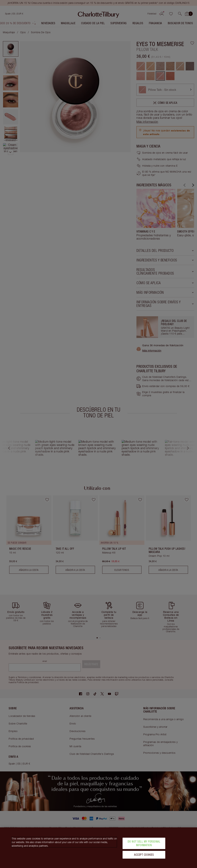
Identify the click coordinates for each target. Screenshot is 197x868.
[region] (98, 848)
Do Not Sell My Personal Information (144, 843)
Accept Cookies (144, 855)
